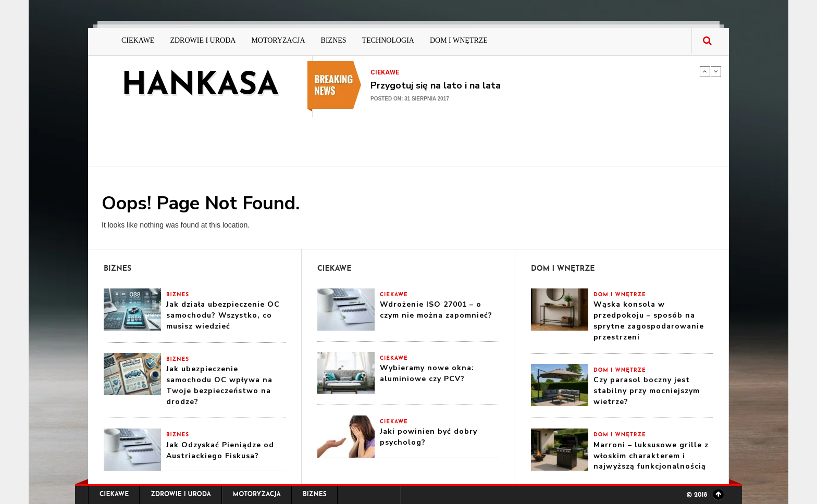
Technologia (388, 40)
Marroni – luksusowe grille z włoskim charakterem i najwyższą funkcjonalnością (651, 456)
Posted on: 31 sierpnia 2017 (410, 99)
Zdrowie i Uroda (203, 40)
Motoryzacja (278, 40)
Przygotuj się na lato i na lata (436, 85)
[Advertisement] (502, 141)
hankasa (200, 86)
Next (716, 71)
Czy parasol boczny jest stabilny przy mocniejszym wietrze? (647, 391)
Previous (705, 71)
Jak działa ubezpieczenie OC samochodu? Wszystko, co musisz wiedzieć (223, 315)
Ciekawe (138, 40)
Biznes (334, 40)
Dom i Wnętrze (459, 40)
